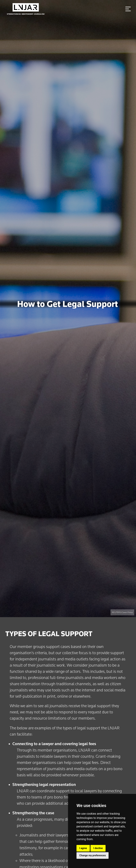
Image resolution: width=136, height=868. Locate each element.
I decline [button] (98, 848)
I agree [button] (83, 848)
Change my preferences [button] (93, 855)
